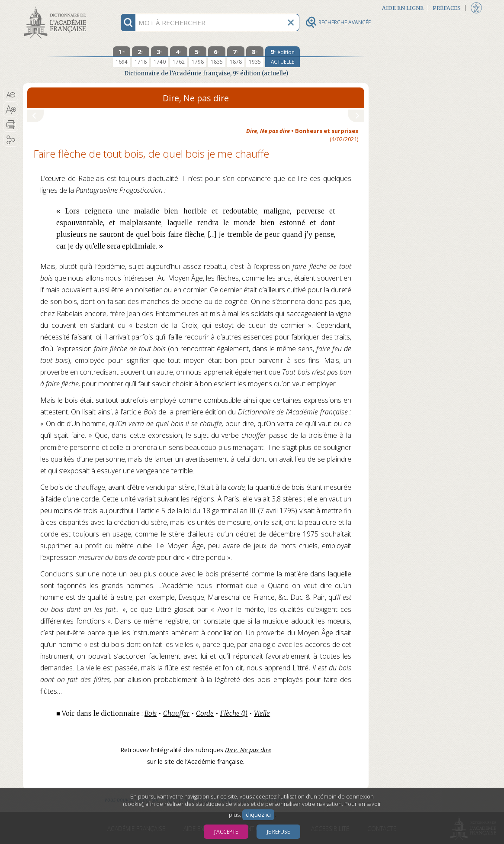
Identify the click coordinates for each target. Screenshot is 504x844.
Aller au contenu (57, 8)
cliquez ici (258, 815)
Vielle (262, 713)
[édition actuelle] (282, 57)
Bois (150, 412)
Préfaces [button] (447, 8)
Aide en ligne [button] (403, 8)
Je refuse (278, 832)
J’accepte (226, 832)
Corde (205, 713)
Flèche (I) (234, 713)
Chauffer (176, 713)
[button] (11, 95)
